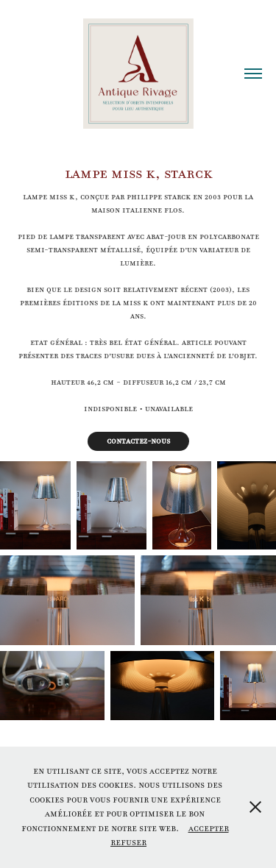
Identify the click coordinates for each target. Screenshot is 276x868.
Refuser (128, 842)
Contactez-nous (138, 441)
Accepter (209, 828)
